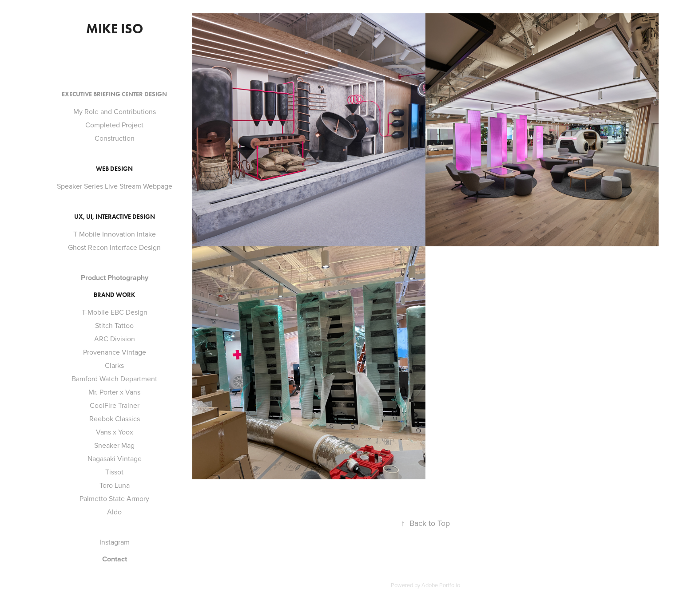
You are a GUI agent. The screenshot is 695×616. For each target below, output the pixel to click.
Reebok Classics (115, 419)
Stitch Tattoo (114, 325)
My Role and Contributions (115, 111)
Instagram (115, 542)
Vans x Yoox (115, 432)
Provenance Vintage (115, 352)
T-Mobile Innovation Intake (115, 234)
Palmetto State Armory (114, 498)
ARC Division (115, 339)
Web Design (114, 169)
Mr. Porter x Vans (114, 392)
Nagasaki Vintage (115, 458)
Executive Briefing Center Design (114, 94)
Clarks (114, 365)
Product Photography (115, 278)
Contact (115, 559)
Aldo (114, 512)
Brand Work (114, 295)
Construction (115, 138)
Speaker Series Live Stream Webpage (115, 186)
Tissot (114, 472)
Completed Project (114, 125)
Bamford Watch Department (114, 379)
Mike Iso (115, 29)
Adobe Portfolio (441, 585)
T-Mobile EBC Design (115, 312)
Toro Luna (115, 485)
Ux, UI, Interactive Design (115, 217)
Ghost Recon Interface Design (114, 247)
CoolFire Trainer (115, 405)
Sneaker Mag (114, 445)
